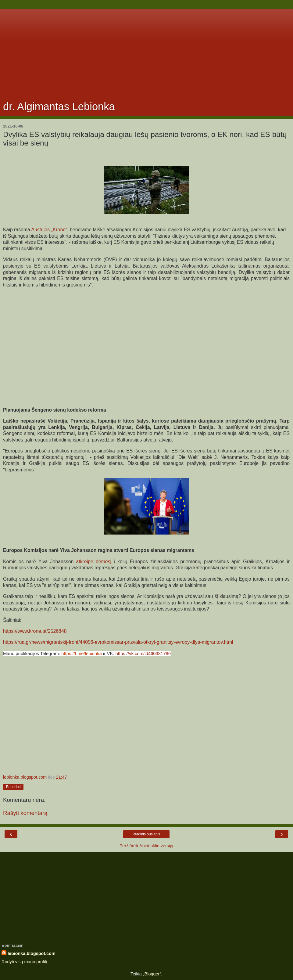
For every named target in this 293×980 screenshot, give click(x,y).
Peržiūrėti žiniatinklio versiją (146, 846)
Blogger (152, 974)
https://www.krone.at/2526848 (35, 631)
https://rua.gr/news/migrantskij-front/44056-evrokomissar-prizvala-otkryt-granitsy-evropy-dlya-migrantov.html (118, 642)
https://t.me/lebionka (82, 654)
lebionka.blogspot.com (32, 953)
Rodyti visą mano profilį (24, 962)
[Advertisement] (146, 52)
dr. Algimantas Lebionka (59, 106)
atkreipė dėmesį (94, 562)
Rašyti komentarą (25, 813)
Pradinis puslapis (146, 834)
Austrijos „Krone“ (49, 230)
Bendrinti (13, 787)
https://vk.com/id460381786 (143, 654)
